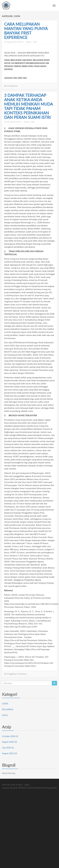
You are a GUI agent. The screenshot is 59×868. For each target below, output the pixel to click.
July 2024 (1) (8, 748)
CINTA (5, 704)
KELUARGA (8, 709)
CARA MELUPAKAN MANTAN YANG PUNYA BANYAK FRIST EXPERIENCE (26, 31)
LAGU (5, 715)
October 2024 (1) (10, 736)
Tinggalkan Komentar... (16, 674)
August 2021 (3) (9, 753)
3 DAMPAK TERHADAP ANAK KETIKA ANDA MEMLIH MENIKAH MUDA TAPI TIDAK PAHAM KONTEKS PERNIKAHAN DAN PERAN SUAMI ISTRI (28, 106)
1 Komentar (11, 86)
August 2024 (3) (9, 742)
